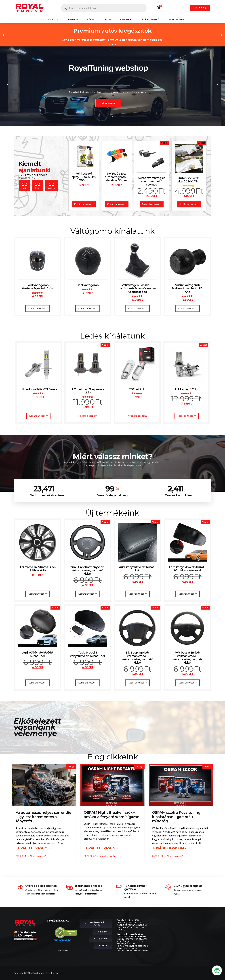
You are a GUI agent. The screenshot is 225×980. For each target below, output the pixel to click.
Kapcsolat (126, 20)
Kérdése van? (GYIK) (94, 924)
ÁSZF (103, 946)
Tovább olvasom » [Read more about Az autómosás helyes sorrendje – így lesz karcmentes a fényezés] (33, 848)
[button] (3, 35)
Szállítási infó (151, 20)
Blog (108, 20)
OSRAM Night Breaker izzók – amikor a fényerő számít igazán (112, 815)
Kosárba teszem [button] (38, 308)
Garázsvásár (176, 20)
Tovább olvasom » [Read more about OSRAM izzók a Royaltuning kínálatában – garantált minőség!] (169, 848)
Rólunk (91, 20)
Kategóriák (50, 20)
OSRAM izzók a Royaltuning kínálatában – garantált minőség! (176, 817)
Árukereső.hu (63, 951)
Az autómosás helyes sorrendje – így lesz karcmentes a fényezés (44, 817)
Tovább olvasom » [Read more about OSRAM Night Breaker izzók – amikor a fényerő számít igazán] (101, 848)
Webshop (73, 20)
